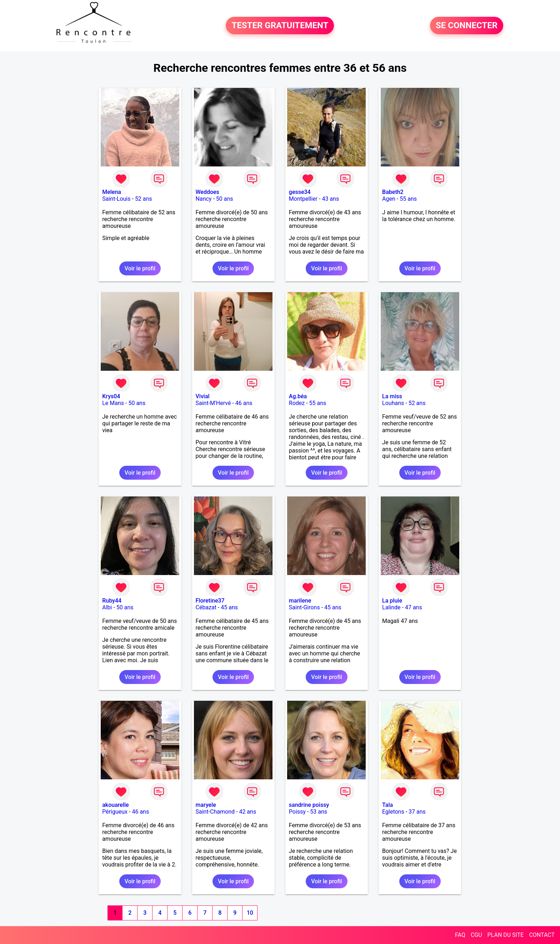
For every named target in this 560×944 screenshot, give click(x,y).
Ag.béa (298, 396)
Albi (107, 607)
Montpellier (303, 199)
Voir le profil (140, 268)
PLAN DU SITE (506, 935)
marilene (300, 601)
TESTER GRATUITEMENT (280, 26)
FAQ (460, 935)
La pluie (392, 601)
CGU (476, 935)
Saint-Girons (304, 607)
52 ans (144, 199)
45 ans (229, 607)
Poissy (297, 812)
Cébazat (206, 607)
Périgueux (115, 812)
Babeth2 (393, 192)
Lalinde (391, 607)
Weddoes (207, 192)
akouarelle (115, 805)
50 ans (225, 199)
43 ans (330, 199)
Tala (387, 805)
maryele (206, 805)
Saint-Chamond (215, 812)
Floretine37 (210, 601)
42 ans (247, 812)
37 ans (417, 812)
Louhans (393, 403)
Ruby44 (112, 601)
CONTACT (542, 935)
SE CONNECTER (467, 26)
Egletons (393, 812)
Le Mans (113, 403)
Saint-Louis (116, 199)
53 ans (319, 812)
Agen (389, 199)
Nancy (204, 199)
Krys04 (111, 396)
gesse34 (300, 192)
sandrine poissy (309, 805)
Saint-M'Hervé (213, 403)
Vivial (203, 396)
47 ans (414, 607)
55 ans (408, 199)
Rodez (297, 403)
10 (250, 913)
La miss (392, 396)
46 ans (244, 403)
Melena (112, 192)
